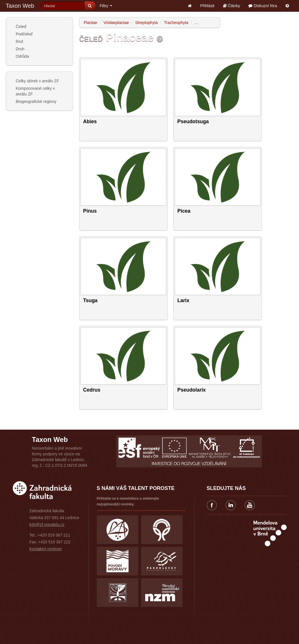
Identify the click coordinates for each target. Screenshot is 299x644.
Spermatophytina (210, 23)
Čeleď (21, 27)
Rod (19, 41)
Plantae (90, 23)
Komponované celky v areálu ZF (35, 91)
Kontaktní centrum (46, 549)
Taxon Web (20, 6)
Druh (20, 49)
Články (232, 6)
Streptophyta (146, 23)
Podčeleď (24, 34)
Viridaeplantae (116, 23)
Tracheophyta (176, 23)
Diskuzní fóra (263, 6)
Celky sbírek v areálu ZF (37, 81)
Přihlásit (207, 6)
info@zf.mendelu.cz (47, 525)
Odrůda (22, 56)
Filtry (106, 6)
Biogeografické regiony (36, 101)
